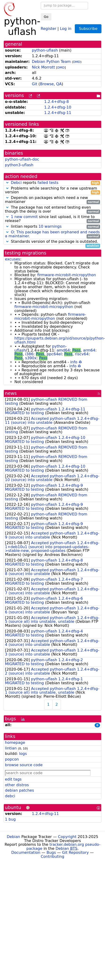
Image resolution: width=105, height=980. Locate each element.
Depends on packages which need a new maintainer (52, 200)
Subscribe (88, 29)
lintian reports (52, 227)
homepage (15, 743)
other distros (17, 785)
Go (46, 17)
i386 (29, 354)
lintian (11, 748)
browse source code (24, 765)
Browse (47, 84)
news (11, 393)
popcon (12, 759)
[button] (7, 183)
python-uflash (45, 50)
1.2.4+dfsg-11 (58, 113)
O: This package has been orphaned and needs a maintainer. (52, 234)
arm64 (89, 350)
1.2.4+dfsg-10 (58, 107)
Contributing (53, 856)
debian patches (19, 790)
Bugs (51, 852)
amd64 (63, 350)
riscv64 (82, 354)
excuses (13, 259)
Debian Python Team (51, 62)
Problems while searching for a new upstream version (52, 190)
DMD (77, 62)
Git (35, 84)
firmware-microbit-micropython (67, 275)
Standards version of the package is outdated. (52, 242)
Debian (14, 837)
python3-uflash (19, 165)
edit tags (13, 779)
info (74, 362)
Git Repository (75, 852)
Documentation (26, 852)
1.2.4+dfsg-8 (56, 102)
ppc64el (54, 354)
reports (52, 183)
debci (10, 796)
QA (59, 84)
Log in (66, 28)
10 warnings (50, 226)
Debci (16, 183)
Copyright (67, 837)
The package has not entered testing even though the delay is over (52, 210)
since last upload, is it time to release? (52, 219)
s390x (31, 358)
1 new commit (24, 217)
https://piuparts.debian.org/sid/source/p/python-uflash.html (60, 340)
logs (23, 754)
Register (49, 28)
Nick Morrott (43, 67)
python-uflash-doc (22, 159)
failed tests (48, 183)
